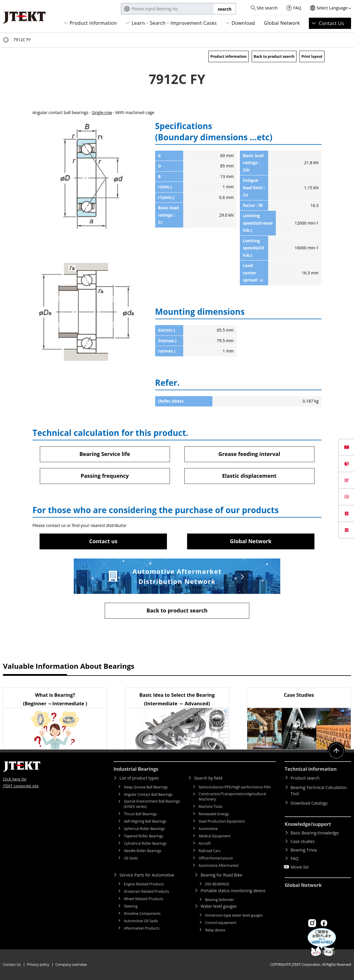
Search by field (208, 778)
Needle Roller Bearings (143, 851)
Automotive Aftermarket (218, 865)
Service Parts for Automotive (147, 875)
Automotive (208, 829)
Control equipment (221, 923)
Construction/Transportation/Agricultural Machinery (232, 797)
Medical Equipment (214, 836)
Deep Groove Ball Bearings (146, 787)
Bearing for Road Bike (221, 875)
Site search (267, 8)
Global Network (282, 23)
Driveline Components (142, 914)
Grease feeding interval (249, 454)
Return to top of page (336, 751)
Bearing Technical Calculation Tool (319, 790)
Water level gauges (219, 906)
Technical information (311, 769)
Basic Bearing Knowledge (315, 833)
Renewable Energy (214, 814)
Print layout (312, 56)
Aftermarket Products (142, 928)
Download (243, 23)
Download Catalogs (309, 803)
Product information (93, 23)
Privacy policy (38, 965)
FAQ (297, 8)
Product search (305, 778)
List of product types (139, 778)
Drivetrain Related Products (147, 891)
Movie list (300, 867)
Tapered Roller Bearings (144, 836)
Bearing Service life (105, 454)
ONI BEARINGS (217, 884)
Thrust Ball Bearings (140, 814)
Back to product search (274, 56)
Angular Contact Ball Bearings (148, 794)
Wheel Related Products (144, 899)
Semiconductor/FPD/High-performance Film (235, 787)
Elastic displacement (249, 476)
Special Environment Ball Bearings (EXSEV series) (152, 804)
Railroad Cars (209, 851)
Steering (131, 906)
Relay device (215, 930)
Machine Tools (210, 807)
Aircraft (205, 843)
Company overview (71, 965)
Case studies (303, 841)
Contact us (103, 541)
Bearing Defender (220, 900)
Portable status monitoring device (233, 891)
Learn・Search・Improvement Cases (174, 23)
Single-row (102, 112)
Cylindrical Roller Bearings (145, 843)
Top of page (6, 40)
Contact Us (332, 23)
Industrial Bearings (136, 769)
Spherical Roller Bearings (144, 829)
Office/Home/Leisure (216, 858)
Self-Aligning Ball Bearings (145, 821)
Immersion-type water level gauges (234, 915)
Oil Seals (131, 858)
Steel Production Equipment (222, 821)
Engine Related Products (144, 884)
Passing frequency (105, 476)
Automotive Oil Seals (141, 921)
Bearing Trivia (304, 850)
